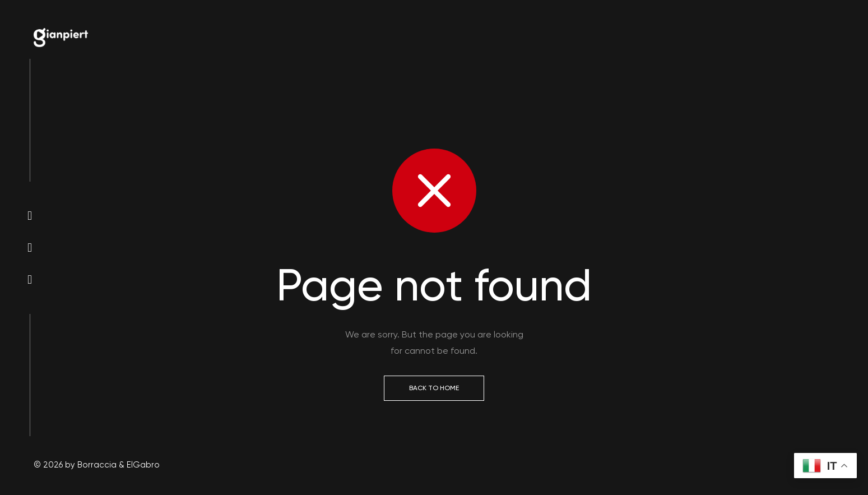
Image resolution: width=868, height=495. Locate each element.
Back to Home (434, 388)
